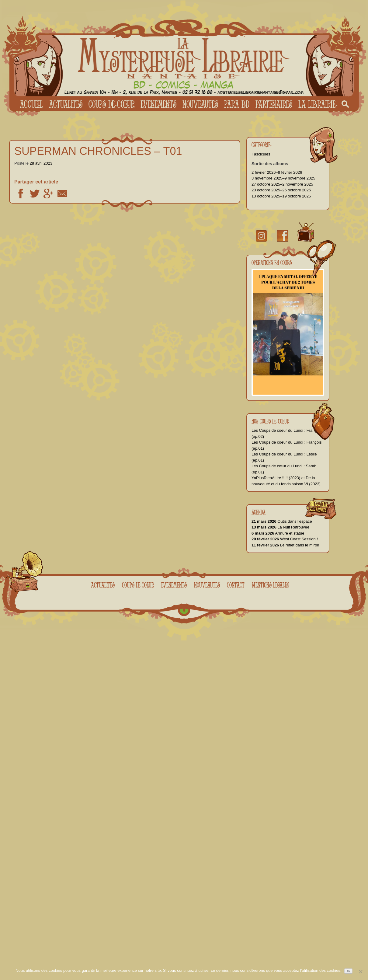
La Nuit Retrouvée (280, 527)
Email (62, 194)
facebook (282, 236)
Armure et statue (278, 533)
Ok (349, 971)
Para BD (237, 104)
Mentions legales (271, 585)
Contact (236, 585)
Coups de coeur (111, 104)
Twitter (35, 194)
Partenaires (274, 104)
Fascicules (261, 154)
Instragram (261, 236)
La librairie (317, 104)
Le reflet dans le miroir (285, 545)
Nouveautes (200, 104)
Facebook (21, 194)
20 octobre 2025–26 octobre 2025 (281, 190)
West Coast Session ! (285, 539)
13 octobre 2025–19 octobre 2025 (281, 196)
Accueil (31, 104)
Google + (48, 194)
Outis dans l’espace (282, 521)
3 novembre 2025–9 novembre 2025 (283, 178)
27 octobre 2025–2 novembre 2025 (282, 184)
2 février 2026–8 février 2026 (277, 172)
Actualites (66, 104)
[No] (360, 971)
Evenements (158, 104)
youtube (306, 232)
